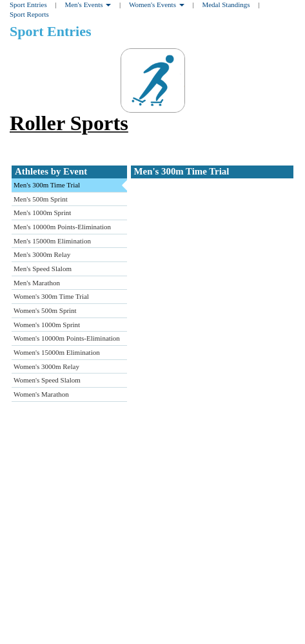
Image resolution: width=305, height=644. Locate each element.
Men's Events (88, 5)
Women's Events (157, 5)
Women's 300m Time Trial (51, 296)
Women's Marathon (41, 394)
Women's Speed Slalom (47, 380)
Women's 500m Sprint (45, 310)
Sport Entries (28, 5)
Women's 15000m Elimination (57, 352)
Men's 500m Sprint (41, 199)
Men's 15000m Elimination (52, 241)
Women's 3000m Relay (46, 366)
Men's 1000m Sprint (42, 213)
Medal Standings (226, 5)
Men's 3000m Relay (42, 254)
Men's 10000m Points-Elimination (62, 227)
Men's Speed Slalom (43, 269)
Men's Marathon (37, 283)
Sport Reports (29, 14)
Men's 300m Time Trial (47, 185)
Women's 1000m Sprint (47, 325)
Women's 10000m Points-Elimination (67, 338)
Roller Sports (69, 123)
